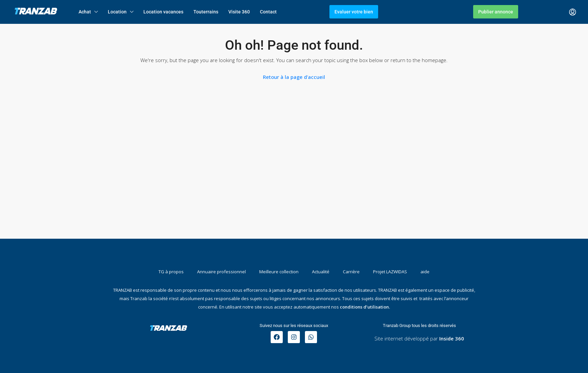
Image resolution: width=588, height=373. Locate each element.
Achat (85, 12)
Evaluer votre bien (354, 12)
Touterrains (206, 12)
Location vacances (163, 12)
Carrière (351, 272)
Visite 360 (239, 12)
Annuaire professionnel (221, 272)
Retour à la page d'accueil (294, 77)
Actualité (321, 272)
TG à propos (171, 272)
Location (117, 12)
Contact (268, 12)
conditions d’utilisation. (365, 307)
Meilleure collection (279, 272)
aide (425, 272)
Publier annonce (496, 12)
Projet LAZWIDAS (390, 272)
